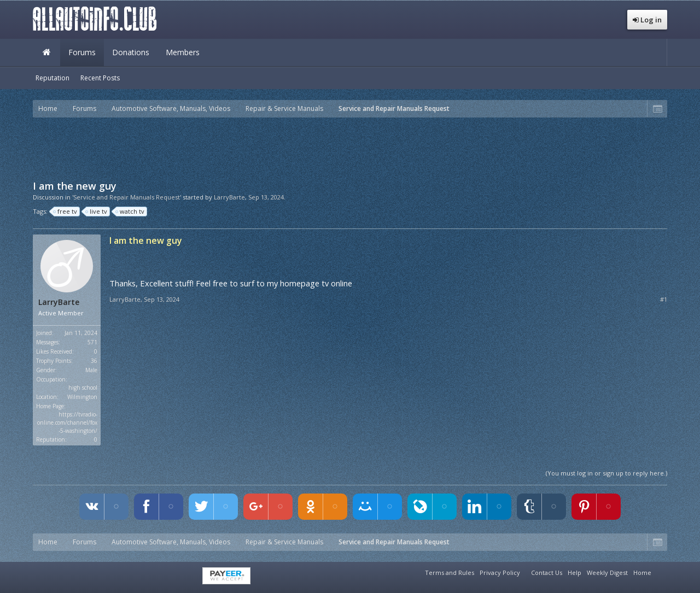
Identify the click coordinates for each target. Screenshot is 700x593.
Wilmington (82, 397)
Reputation (52, 78)
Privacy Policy (500, 573)
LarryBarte (229, 197)
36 (94, 361)
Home (46, 52)
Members (183, 52)
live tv (97, 212)
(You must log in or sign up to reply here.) (606, 473)
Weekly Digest (607, 573)
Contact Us (547, 573)
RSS (661, 571)
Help (574, 573)
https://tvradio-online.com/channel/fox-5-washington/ (67, 422)
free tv (66, 212)
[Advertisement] (350, 148)
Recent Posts (100, 78)
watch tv (130, 212)
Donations (131, 52)
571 (92, 342)
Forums (82, 52)
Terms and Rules (450, 573)
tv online (337, 283)
